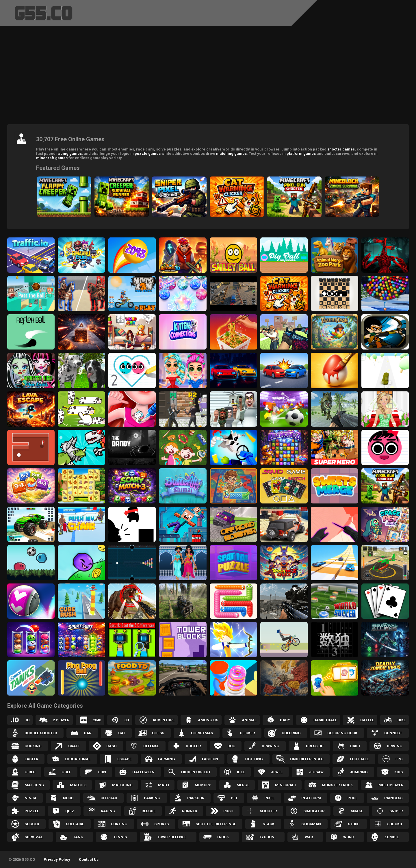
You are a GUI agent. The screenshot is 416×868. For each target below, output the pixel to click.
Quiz (70, 811)
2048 (97, 720)
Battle (367, 720)
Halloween (143, 772)
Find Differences (307, 759)
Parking (152, 798)
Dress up (315, 746)
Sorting (119, 824)
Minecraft (286, 785)
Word (349, 837)
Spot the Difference (216, 824)
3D (127, 720)
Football (359, 759)
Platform (311, 798)
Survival (34, 837)
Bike (402, 720)
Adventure (164, 720)
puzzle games (148, 154)
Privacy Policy (57, 859)
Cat (122, 733)
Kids (399, 772)
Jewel (277, 772)
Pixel (269, 798)
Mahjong (34, 785)
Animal (249, 720)
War (309, 837)
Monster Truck (337, 785)
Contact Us (89, 859)
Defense (151, 746)
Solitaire (75, 824)
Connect (393, 733)
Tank (78, 837)
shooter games (341, 149)
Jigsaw (316, 772)
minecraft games (52, 158)
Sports (161, 824)
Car (88, 733)
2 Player (61, 720)
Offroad (109, 798)
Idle (241, 772)
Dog (231, 746)
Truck (223, 837)
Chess (158, 733)
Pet (234, 798)
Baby (285, 720)
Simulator (314, 811)
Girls (30, 772)
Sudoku (395, 824)
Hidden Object (196, 772)
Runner (190, 811)
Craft (74, 746)
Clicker (247, 733)
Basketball (325, 720)
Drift (355, 746)
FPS (399, 759)
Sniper (396, 811)
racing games (69, 154)
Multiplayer (391, 785)
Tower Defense (172, 837)
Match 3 (78, 785)
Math (164, 785)
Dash (112, 746)
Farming (167, 759)
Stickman (311, 824)
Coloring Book (342, 733)
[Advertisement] (208, 77)
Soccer (32, 824)
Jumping (359, 772)
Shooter (268, 811)
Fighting (254, 759)
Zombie (391, 837)
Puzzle (32, 811)
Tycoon (267, 837)
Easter (31, 759)
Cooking (33, 746)
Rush (228, 811)
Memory (203, 785)
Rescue (148, 811)
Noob (68, 798)
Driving (395, 746)
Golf (66, 772)
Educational (78, 759)
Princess (393, 798)
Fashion (210, 759)
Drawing (271, 746)
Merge (243, 785)
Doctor (193, 746)
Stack (269, 824)
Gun (102, 772)
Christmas (202, 733)
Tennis (120, 837)
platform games (301, 154)
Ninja (30, 798)
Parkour (196, 798)
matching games (231, 154)
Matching (122, 785)
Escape (124, 759)
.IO (27, 720)
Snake (357, 811)
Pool (352, 798)
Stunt (354, 824)
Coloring (291, 733)
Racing (108, 811)
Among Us (208, 720)
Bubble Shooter (41, 733)
